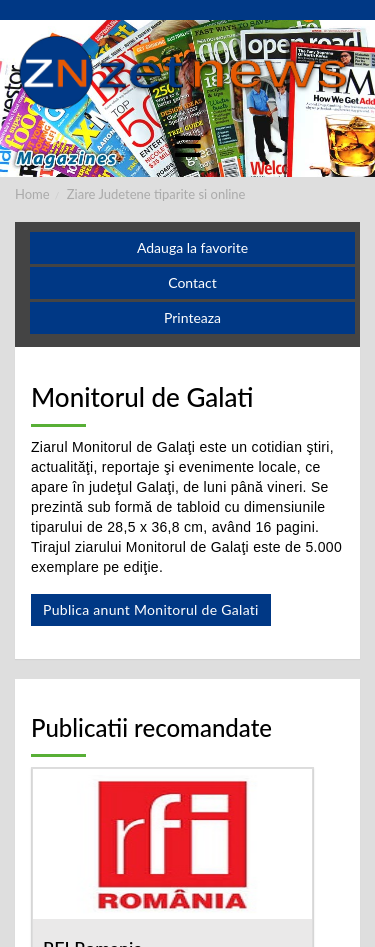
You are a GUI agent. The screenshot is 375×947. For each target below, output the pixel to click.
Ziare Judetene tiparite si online (156, 194)
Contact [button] (192, 282)
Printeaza (192, 317)
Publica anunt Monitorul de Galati (151, 609)
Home (32, 194)
